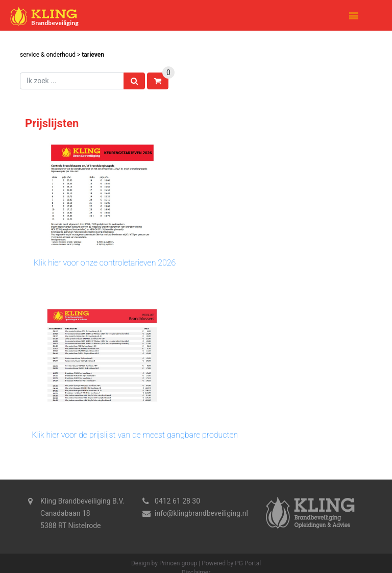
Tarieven (93, 55)
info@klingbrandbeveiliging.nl (201, 513)
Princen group (178, 563)
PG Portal (248, 563)
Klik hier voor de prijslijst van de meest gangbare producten (135, 435)
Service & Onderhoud (48, 55)
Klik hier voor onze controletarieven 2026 (105, 263)
